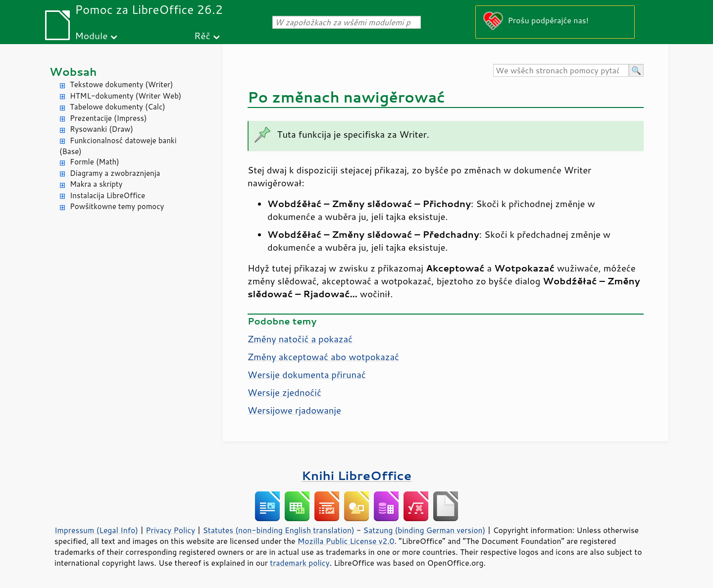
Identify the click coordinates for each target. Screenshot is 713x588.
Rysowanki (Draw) (102, 129)
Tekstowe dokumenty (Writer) (121, 84)
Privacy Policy (170, 530)
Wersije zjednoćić (284, 392)
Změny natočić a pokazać (300, 339)
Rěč (202, 35)
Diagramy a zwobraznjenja (115, 173)
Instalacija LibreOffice (107, 195)
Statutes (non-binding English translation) (278, 530)
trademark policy (300, 563)
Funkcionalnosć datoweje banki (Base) (118, 146)
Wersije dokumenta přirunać (307, 374)
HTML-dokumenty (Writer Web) (126, 96)
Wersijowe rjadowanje (294, 410)
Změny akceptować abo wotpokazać (323, 357)
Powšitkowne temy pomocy (117, 206)
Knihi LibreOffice (356, 475)
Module (91, 35)
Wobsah (73, 72)
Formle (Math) (95, 162)
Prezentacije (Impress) (108, 118)
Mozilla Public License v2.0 (346, 541)
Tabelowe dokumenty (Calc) (118, 107)
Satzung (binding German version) (425, 530)
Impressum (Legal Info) (96, 530)
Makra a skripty (96, 184)
